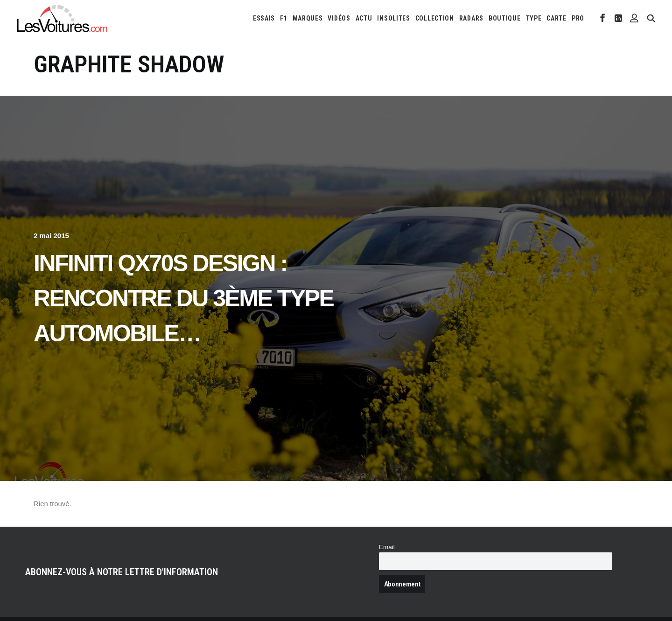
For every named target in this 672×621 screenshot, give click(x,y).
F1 (283, 18)
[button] (603, 18)
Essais (264, 18)
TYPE (534, 18)
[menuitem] (264, 18)
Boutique (505, 18)
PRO (578, 18)
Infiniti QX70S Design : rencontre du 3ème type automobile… (183, 298)
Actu (364, 18)
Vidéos (339, 18)
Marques (308, 18)
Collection (435, 18)
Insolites (393, 18)
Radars (471, 18)
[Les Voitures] (62, 18)
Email (387, 547)
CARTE (556, 18)
